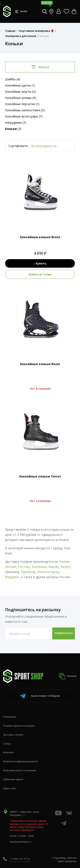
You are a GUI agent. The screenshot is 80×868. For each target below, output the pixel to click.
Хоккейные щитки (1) (20, 85)
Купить (40, 263)
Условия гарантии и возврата (19, 726)
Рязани (64, 562)
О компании (10, 717)
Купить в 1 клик (40, 274)
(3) (13, 129)
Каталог (68, 676)
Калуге (65, 567)
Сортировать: (19, 146)
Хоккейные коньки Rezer (40, 364)
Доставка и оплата (13, 735)
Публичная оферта (13, 779)
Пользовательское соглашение (20, 770)
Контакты (9, 752)
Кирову (54, 567)
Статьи (7, 744)
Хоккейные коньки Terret (40, 476)
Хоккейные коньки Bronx (40, 237)
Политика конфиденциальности (20, 761)
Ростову (24, 567)
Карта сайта (10, 788)
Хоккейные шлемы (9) (21, 98)
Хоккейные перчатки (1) (22, 104)
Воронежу (39, 567)
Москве (11, 567)
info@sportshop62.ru (20, 842)
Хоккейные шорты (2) (20, 92)
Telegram (40, 696)
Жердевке (12, 577)
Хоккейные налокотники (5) (25, 110)
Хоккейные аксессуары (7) (24, 116)
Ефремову (28, 572)
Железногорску (48, 572)
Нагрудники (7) (16, 123)
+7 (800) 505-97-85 (20, 859)
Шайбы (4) (13, 79)
